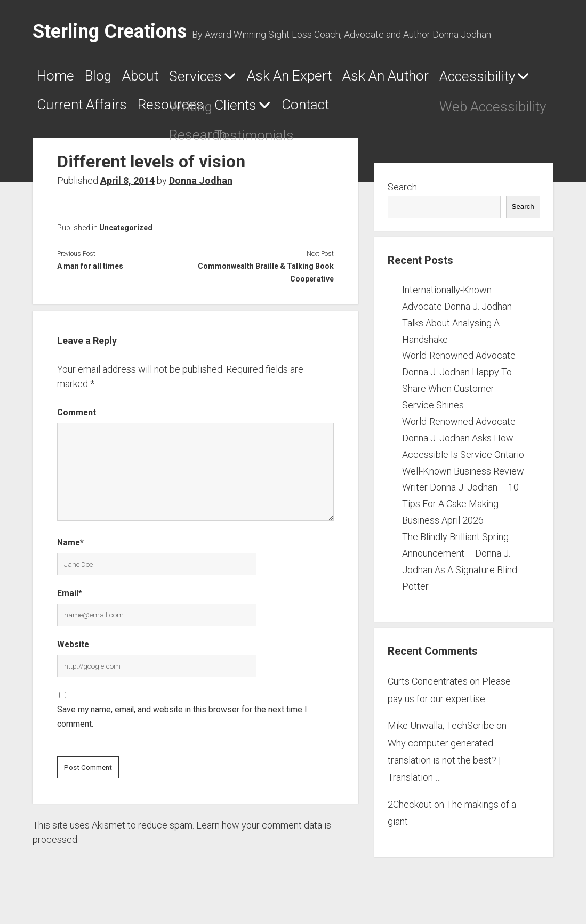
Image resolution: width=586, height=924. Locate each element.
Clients (407, 110)
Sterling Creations (110, 31)
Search (402, 191)
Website (73, 649)
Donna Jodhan (201, 184)
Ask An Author (474, 78)
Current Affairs (217, 109)
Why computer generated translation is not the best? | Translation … (444, 764)
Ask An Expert (354, 78)
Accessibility (83, 110)
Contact (495, 109)
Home (59, 78)
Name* (70, 547)
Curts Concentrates (428, 685)
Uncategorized (126, 231)
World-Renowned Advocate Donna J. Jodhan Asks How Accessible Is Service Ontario (463, 442)
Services (238, 79)
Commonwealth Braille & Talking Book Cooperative (266, 276)
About (169, 78)
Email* (70, 597)
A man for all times (90, 270)
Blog (114, 78)
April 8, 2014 (127, 184)
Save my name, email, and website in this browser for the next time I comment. (182, 721)
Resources (327, 109)
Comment (77, 416)
